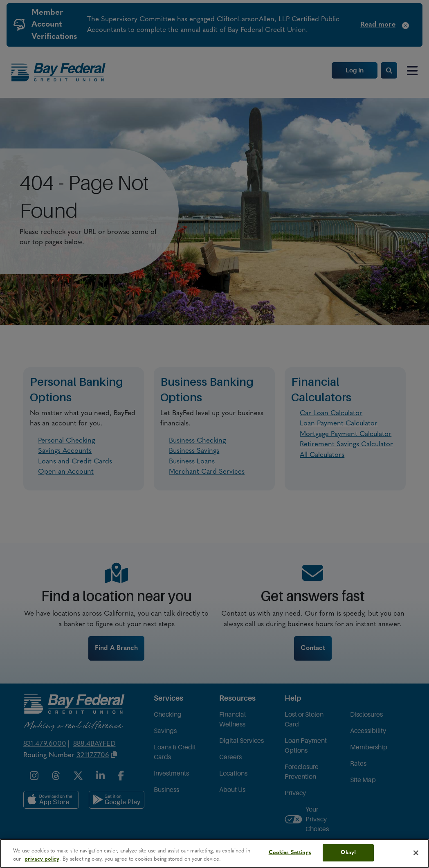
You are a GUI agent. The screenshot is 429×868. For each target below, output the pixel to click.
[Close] (416, 853)
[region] (214, 853)
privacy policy (42, 859)
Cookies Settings (290, 853)
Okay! (348, 853)
